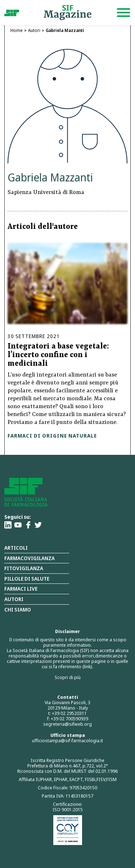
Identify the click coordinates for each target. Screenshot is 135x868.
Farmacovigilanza (30, 558)
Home (17, 30)
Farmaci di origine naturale (52, 436)
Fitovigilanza (24, 568)
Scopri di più (68, 677)
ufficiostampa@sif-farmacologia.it (67, 740)
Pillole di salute (27, 579)
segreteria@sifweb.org (67, 724)
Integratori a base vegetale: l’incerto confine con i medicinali (58, 355)
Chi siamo (18, 610)
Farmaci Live (21, 589)
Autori (34, 30)
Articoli (16, 548)
